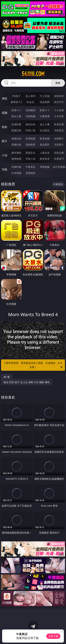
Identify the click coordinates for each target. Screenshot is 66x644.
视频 (5, 113)
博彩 (5, 99)
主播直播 (45, 116)
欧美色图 (45, 138)
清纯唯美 (30, 145)
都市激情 (16, 153)
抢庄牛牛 (59, 102)
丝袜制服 (30, 116)
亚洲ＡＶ (16, 110)
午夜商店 (30, 167)
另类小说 (30, 159)
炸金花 (30, 102)
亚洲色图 (30, 138)
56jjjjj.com (33, 74)
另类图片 (59, 145)
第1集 (7, 377)
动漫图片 (59, 138)
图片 (5, 141)
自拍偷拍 (30, 110)
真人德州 (30, 96)
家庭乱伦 (30, 153)
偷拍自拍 (30, 124)
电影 (5, 127)
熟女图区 (45, 145)
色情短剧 (30, 173)
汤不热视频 (59, 167)
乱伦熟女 (45, 130)
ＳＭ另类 (59, 116)
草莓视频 (45, 167)
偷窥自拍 (16, 138)
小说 (5, 155)
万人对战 (45, 96)
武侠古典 (59, 153)
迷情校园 (16, 159)
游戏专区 (59, 96)
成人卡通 (45, 124)
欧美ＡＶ (45, 110)
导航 (5, 169)
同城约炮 (16, 167)
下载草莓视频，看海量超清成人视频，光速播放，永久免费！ (33, 365)
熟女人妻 (16, 116)
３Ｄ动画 (59, 110)
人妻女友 (45, 153)
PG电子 (16, 96)
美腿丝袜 (16, 145)
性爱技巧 (59, 159)
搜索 (58, 83)
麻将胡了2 (16, 102)
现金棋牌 (45, 102)
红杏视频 (16, 173)
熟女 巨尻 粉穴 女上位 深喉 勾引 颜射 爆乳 (27, 382)
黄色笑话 (45, 159)
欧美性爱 (59, 124)
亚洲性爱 (16, 124)
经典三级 (30, 130)
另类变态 (59, 130)
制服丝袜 (16, 130)
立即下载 (53, 636)
